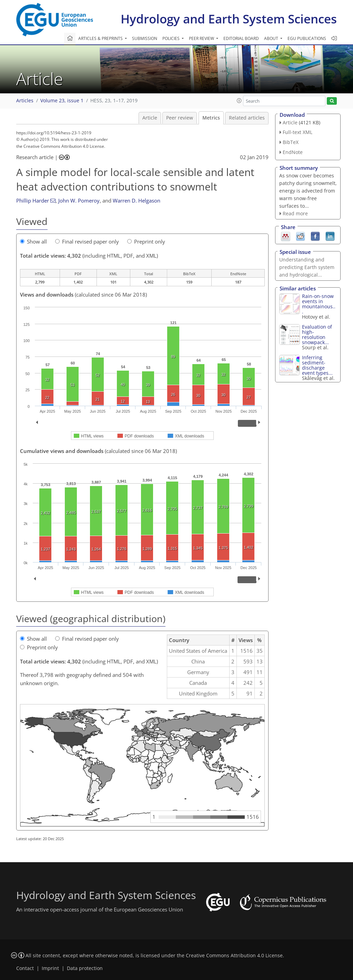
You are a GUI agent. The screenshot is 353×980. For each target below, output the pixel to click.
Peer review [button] (202, 38)
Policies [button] (172, 38)
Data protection (85, 968)
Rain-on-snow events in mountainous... (319, 304)
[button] (239, 101)
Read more (295, 213)
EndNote (293, 152)
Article (150, 118)
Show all (33, 241)
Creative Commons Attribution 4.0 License (234, 956)
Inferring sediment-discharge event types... (317, 365)
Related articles (247, 118)
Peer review (180, 118)
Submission (145, 38)
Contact (25, 968)
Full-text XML (297, 132)
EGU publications (307, 38)
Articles (25, 101)
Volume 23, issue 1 (62, 101)
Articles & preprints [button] (101, 38)
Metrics (211, 118)
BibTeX (291, 142)
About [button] (272, 38)
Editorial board (241, 38)
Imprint (50, 968)
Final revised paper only (87, 241)
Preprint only (146, 241)
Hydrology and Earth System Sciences (229, 19)
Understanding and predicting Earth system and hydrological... (307, 267)
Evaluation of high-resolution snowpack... (317, 334)
